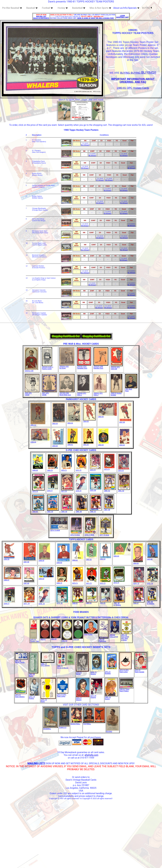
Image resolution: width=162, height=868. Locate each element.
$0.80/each (131, 168)
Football (47, 8)
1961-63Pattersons (104, 640)
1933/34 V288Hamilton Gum (101, 367)
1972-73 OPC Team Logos (125, 670)
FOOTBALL (94, 723)
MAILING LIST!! (36, 763)
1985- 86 (82, 511)
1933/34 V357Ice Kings (67, 367)
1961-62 (88, 444)
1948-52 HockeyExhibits (117, 393)
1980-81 (78, 603)
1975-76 (38, 491)
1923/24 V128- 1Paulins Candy (48, 367)
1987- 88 (109, 509)
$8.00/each (85, 168)
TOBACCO (64, 727)
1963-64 (125, 444)
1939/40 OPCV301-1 (83, 393)
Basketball (79, 8)
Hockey (63, 8)
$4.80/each (108, 213)
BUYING (147, 8)
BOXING (113, 731)
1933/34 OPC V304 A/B (117, 367)
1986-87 (139, 603)
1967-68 (29, 583)
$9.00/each (92, 285)
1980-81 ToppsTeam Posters (126, 689)
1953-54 (74, 422)
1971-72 (81, 470)
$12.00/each (85, 145)
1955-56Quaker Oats (35, 640)
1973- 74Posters (34, 697)
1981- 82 (124, 490)
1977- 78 (29, 603)
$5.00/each (99, 308)
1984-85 (106, 602)
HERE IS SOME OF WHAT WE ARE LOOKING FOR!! (96, 18)
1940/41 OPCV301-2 (100, 393)
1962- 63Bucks (34, 674)
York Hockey (91, 634)
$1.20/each (131, 273)
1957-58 (125, 421)
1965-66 (152, 558)
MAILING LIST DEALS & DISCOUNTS (41, 17)
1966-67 (13, 579)
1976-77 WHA (91, 534)
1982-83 (38, 511)
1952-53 (59, 423)
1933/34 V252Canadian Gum (84, 367)
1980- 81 (110, 490)
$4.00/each (124, 190)
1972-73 (95, 469)
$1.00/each (131, 295)
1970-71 (67, 470)
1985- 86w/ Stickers (119, 603)
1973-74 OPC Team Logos (63, 695)
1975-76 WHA (76, 534)
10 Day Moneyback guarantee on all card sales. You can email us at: (81, 754)
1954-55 (89, 421)
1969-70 (53, 470)
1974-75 (124, 470)
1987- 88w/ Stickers (152, 602)
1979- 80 (96, 490)
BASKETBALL (76, 723)
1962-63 (103, 444)
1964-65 (138, 563)
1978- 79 (44, 603)
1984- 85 (67, 511)
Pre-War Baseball (12, 8)
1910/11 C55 (31, 370)
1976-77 (53, 490)
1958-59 (40, 441)
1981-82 (92, 602)
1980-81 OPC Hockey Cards (133, 88)
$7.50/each (100, 180)
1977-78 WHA (106, 534)
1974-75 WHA (59, 530)
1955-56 (107, 416)
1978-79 (81, 490)
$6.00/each (92, 155)
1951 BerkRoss (131, 389)
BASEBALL (51, 728)
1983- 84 (53, 511)
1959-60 (58, 445)
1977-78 (67, 490)
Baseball (32, 8)
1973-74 (109, 469)
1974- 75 (139, 583)
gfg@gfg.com (91, 755)
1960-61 (73, 444)
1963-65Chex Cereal (115, 635)
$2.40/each (124, 213)
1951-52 (38, 424)
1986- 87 (96, 511)
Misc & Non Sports (100, 8)
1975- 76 (153, 583)
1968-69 (38, 470)
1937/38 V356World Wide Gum (67, 393)
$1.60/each (124, 155)
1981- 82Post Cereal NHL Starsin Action (126, 637)
